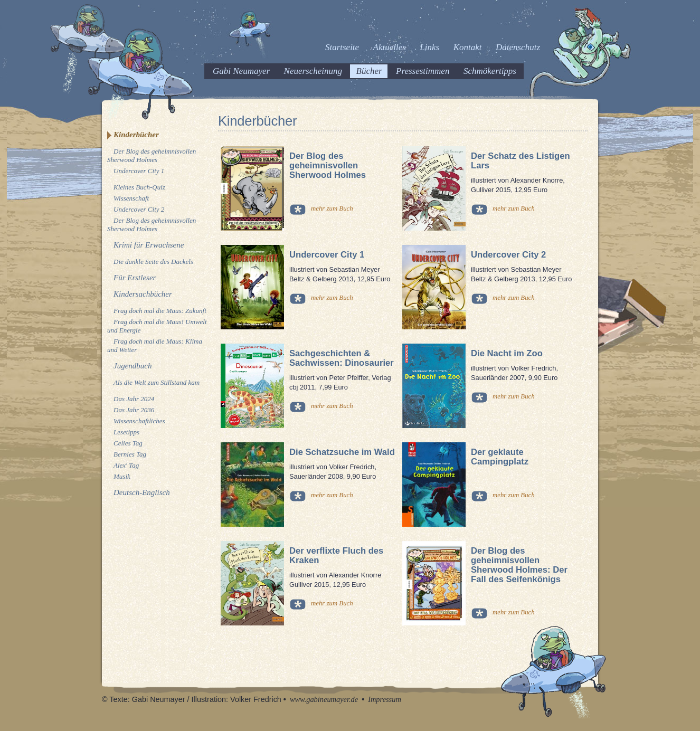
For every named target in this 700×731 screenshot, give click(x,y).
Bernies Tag (130, 454)
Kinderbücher (136, 135)
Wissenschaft (131, 198)
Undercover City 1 (139, 171)
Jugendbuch (133, 366)
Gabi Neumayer (241, 71)
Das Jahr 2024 (134, 399)
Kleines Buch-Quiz (139, 187)
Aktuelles (390, 47)
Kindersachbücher (143, 294)
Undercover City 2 (139, 209)
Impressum (385, 699)
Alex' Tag (126, 465)
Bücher (369, 71)
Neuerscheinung (313, 71)
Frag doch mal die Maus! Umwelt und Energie (157, 326)
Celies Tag (128, 443)
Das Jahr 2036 (134, 410)
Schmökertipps (490, 71)
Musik (122, 476)
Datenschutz (518, 47)
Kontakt (468, 47)
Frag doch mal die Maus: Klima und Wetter (155, 345)
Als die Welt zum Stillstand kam (157, 382)
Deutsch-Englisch (142, 492)
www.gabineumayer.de (324, 699)
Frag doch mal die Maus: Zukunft (160, 311)
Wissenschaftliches (139, 421)
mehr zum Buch (332, 208)
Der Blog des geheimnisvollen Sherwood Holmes (152, 155)
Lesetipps (126, 432)
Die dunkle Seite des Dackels (153, 262)
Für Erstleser (135, 278)
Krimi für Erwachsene (149, 245)
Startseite (342, 47)
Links (429, 47)
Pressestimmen (423, 71)
